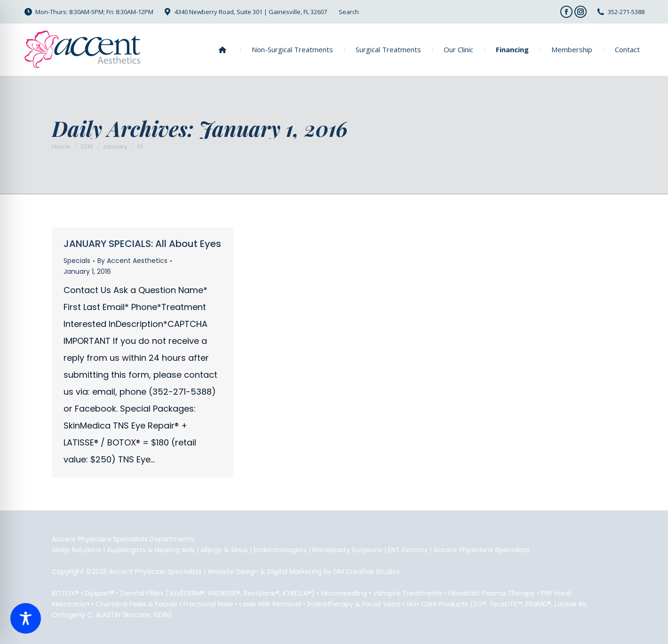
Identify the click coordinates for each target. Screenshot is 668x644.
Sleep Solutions (76, 550)
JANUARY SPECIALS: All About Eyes (142, 244)
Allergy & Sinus (224, 550)
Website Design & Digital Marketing (265, 572)
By (132, 261)
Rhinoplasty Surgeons (347, 550)
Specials (77, 261)
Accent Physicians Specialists (481, 550)
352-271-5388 (626, 12)
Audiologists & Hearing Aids (151, 550)
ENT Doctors (408, 550)
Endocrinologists (280, 550)
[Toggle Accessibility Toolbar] (26, 618)
